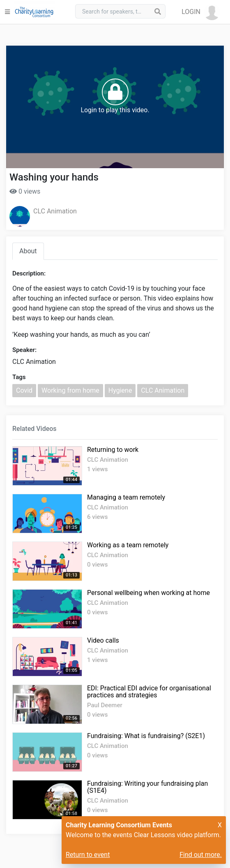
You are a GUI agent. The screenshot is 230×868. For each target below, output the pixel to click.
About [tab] (28, 251)
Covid (24, 390)
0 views (25, 191)
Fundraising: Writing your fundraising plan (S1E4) (147, 787)
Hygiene (120, 390)
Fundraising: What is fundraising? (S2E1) (146, 736)
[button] (201, 12)
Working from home (70, 390)
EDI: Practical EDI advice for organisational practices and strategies (149, 692)
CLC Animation (55, 211)
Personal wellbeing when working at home (148, 593)
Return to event (88, 855)
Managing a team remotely (126, 497)
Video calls (103, 640)
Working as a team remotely (128, 545)
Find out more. (201, 855)
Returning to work (113, 450)
